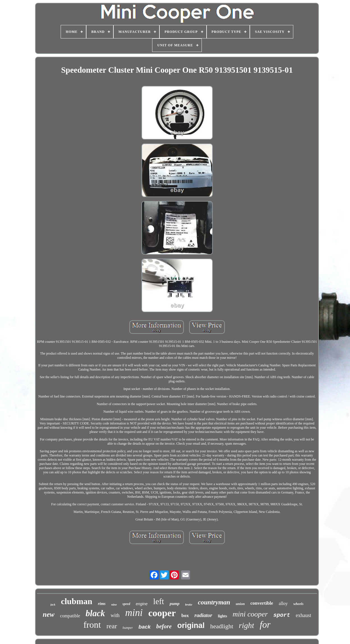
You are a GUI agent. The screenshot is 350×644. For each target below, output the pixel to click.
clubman (77, 601)
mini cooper (250, 614)
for (265, 625)
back (144, 627)
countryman (214, 602)
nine (114, 604)
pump (174, 604)
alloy (283, 603)
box (185, 616)
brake (189, 604)
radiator (203, 615)
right (246, 625)
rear (112, 626)
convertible (262, 603)
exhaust (304, 615)
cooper (162, 613)
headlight (222, 626)
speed (126, 604)
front (92, 625)
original (191, 625)
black (95, 613)
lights (222, 616)
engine (142, 604)
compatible (70, 616)
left (159, 601)
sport (282, 615)
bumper (128, 628)
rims (102, 604)
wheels (298, 604)
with (115, 615)
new (49, 614)
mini (134, 613)
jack (53, 605)
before (164, 626)
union (240, 604)
